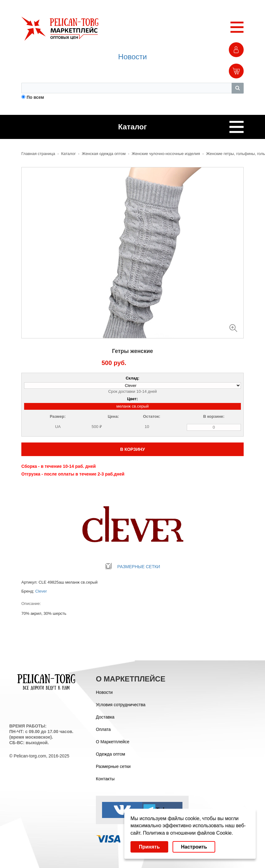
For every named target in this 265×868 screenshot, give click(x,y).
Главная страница (38, 154)
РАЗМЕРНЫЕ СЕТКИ (132, 567)
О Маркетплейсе (113, 742)
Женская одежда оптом (104, 154)
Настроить (194, 847)
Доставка (105, 717)
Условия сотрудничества (121, 705)
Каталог (68, 154)
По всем (35, 97)
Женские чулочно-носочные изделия (166, 154)
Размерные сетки (113, 766)
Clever (41, 591)
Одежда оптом (111, 754)
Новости (132, 57)
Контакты (105, 779)
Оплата (103, 729)
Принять (149, 847)
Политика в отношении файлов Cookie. (188, 833)
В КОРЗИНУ (132, 449)
